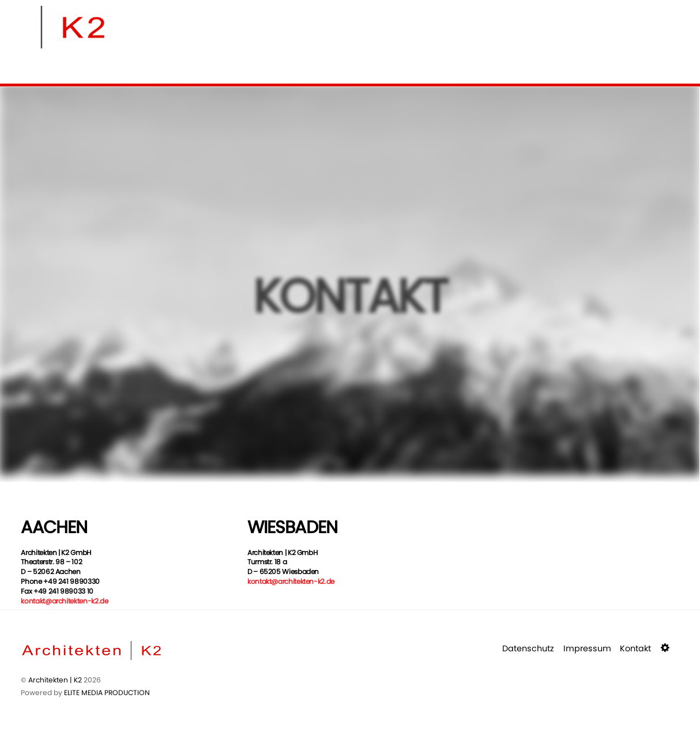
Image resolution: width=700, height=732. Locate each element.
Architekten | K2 (55, 680)
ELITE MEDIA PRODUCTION (107, 693)
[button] (666, 648)
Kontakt (635, 648)
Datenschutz (528, 648)
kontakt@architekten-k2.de (64, 601)
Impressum (587, 648)
